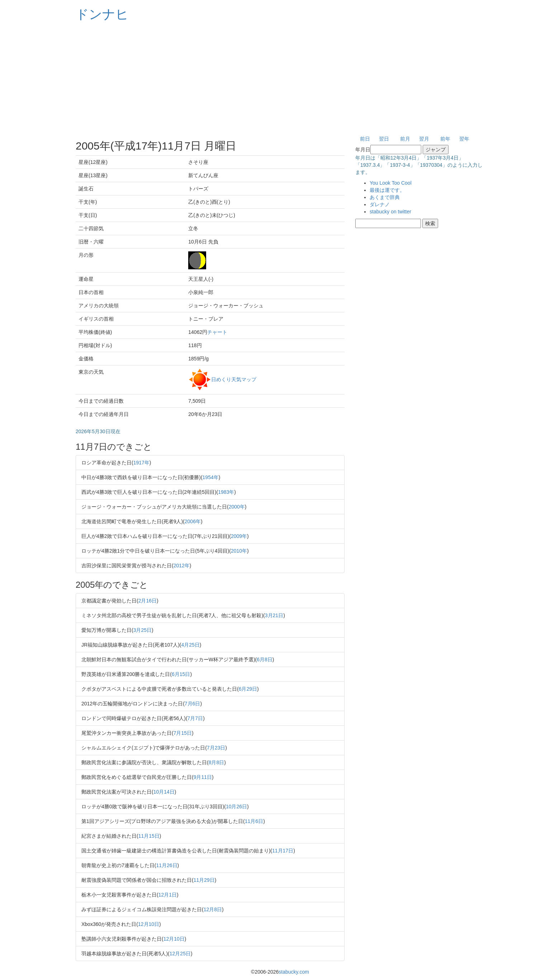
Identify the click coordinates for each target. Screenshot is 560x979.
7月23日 (216, 748)
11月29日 (204, 880)
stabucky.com (294, 972)
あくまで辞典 (385, 197)
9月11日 (203, 777)
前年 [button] (445, 139)
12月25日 (180, 954)
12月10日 (149, 924)
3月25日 (143, 630)
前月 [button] (405, 139)
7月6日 (193, 704)
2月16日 (148, 601)
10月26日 (236, 807)
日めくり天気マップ (234, 379)
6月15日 (181, 674)
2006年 (193, 521)
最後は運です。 (387, 190)
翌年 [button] (464, 139)
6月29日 (248, 689)
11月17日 (283, 851)
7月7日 (195, 718)
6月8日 (265, 659)
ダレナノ (380, 204)
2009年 (239, 536)
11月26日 (167, 865)
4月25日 (190, 645)
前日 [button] (365, 139)
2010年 (239, 551)
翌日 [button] (384, 139)
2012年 (182, 566)
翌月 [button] (424, 139)
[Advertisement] (280, 79)
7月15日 (183, 733)
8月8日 (217, 762)
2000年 (237, 507)
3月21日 (274, 615)
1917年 (141, 463)
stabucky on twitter (390, 212)
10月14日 (164, 792)
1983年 (226, 492)
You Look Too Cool (391, 183)
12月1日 (168, 895)
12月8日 (213, 909)
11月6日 (254, 821)
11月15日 (149, 836)
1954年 (211, 477)
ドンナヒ (102, 14)
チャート (217, 332)
